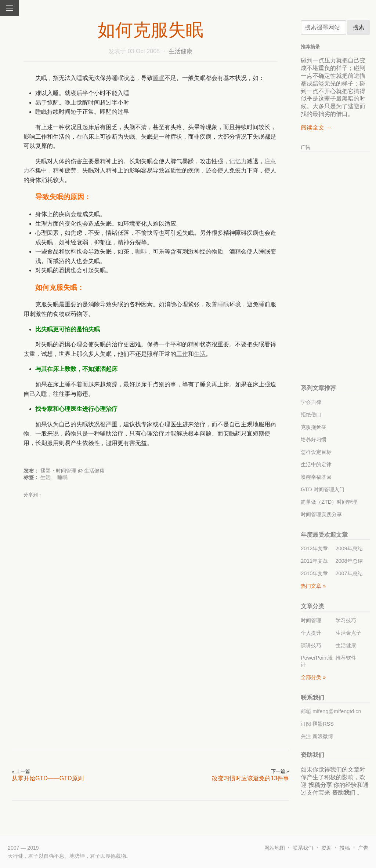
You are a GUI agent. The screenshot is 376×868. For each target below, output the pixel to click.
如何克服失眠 (151, 30)
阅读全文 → (316, 127)
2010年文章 (314, 573)
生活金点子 (348, 633)
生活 (200, 354)
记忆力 (238, 161)
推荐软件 (346, 658)
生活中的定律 (316, 464)
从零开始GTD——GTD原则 (48, 778)
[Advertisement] (214, 517)
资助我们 (344, 793)
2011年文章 (314, 561)
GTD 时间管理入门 (322, 489)
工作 (182, 354)
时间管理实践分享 (321, 514)
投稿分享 (320, 785)
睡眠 (159, 78)
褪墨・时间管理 (58, 471)
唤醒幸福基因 (316, 477)
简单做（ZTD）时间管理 (329, 502)
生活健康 (181, 51)
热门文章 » (313, 586)
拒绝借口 (311, 415)
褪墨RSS (323, 724)
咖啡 (141, 251)
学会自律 (311, 402)
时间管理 (311, 620)
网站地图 (275, 848)
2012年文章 (314, 548)
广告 (363, 848)
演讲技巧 (311, 645)
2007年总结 (349, 573)
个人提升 (311, 633)
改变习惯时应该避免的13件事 (250, 778)
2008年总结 (349, 561)
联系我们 (303, 848)
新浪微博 (323, 736)
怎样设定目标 (316, 452)
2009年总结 (349, 548)
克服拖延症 (314, 427)
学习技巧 (346, 620)
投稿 (345, 848)
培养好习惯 (314, 440)
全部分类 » (313, 677)
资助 (326, 848)
